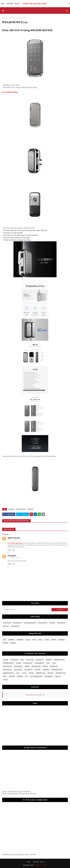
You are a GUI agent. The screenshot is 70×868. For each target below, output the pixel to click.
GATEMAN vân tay (59, 660)
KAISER (47, 640)
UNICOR (5, 643)
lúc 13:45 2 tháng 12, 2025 (14, 540)
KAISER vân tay (36, 666)
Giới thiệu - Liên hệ (39, 862)
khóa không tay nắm (30, 623)
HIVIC (34, 640)
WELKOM (12, 18)
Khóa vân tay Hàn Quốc (35, 4)
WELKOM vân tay (61, 673)
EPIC (5, 640)
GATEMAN (11, 640)
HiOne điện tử (18, 666)
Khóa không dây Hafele (15, 543)
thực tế (5, 680)
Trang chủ (5, 18)
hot (26, 676)
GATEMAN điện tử (8, 663)
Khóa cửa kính (21, 509)
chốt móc (6, 626)
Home (29, 862)
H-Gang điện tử (39, 663)
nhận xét (58, 676)
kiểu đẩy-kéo (61, 623)
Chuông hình (15, 626)
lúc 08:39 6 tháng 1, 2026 (14, 558)
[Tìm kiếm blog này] (27, 610)
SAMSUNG (62, 640)
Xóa (14, 550)
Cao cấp (6, 660)
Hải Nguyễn (12, 556)
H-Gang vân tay (28, 663)
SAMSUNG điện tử (9, 673)
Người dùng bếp (14, 538)
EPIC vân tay (30, 660)
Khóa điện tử (17, 623)
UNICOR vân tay (41, 673)
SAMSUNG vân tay (57, 670)
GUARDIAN (20, 640)
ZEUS (5, 676)
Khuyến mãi (54, 666)
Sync (18, 673)
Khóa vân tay (7, 623)
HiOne (40, 640)
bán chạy (11, 509)
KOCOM (54, 640)
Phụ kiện (52, 623)
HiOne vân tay (7, 666)
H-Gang (28, 640)
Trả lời (10, 550)
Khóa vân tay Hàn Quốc (34, 695)
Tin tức (24, 673)
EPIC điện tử (40, 660)
